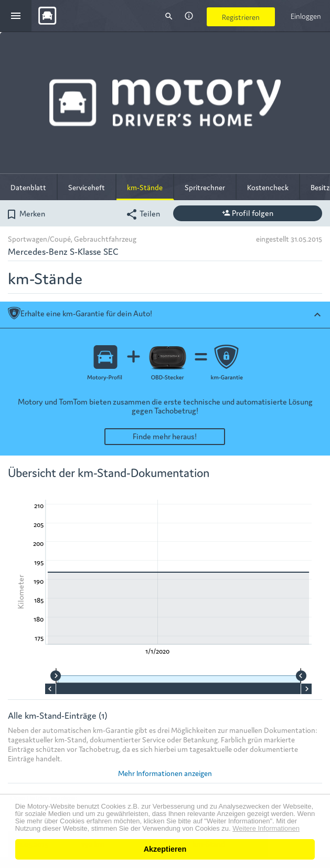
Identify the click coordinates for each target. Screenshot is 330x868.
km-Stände (145, 187)
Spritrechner (205, 187)
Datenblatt (28, 187)
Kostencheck (268, 187)
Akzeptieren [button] (165, 849)
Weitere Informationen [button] (266, 829)
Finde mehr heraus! (165, 436)
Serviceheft (87, 187)
